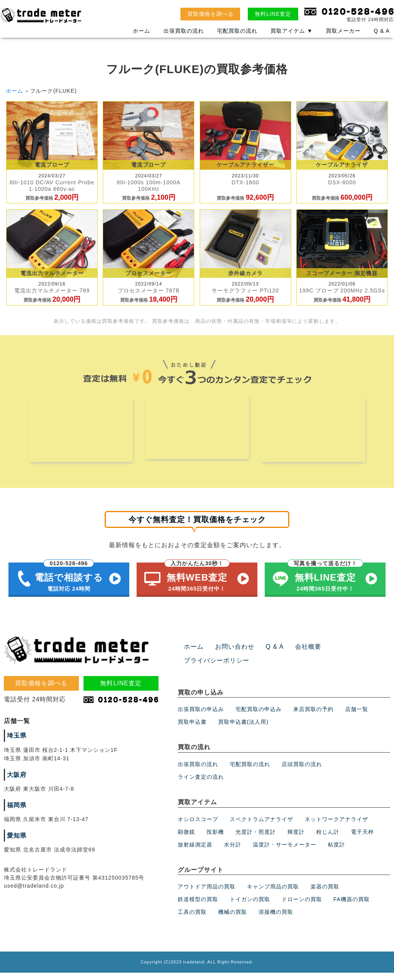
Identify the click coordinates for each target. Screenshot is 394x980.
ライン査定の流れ (201, 784)
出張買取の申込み (201, 716)
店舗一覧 (357, 716)
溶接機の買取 (276, 919)
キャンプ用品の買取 (273, 894)
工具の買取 (192, 919)
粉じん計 (328, 839)
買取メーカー (343, 36)
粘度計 (336, 851)
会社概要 (298, 654)
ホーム (141, 36)
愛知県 (16, 843)
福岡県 (16, 812)
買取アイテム (292, 36)
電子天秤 (362, 839)
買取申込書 (192, 729)
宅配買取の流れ (237, 36)
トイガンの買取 (250, 907)
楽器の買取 (325, 894)
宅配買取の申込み (259, 716)
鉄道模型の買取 (198, 907)
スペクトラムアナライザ (261, 826)
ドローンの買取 (302, 907)
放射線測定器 (195, 851)
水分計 (233, 851)
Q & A (382, 36)
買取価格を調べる (210, 14)
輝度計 (296, 839)
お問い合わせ (230, 654)
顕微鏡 (186, 839)
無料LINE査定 (273, 14)
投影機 (215, 839)
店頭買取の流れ (302, 771)
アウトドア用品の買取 (207, 894)
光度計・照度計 (256, 839)
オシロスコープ (198, 826)
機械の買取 (233, 919)
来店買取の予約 (313, 716)
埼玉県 (16, 743)
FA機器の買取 (352, 907)
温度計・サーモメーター (285, 851)
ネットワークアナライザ (336, 826)
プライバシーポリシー (213, 668)
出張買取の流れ (184, 36)
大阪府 (16, 782)
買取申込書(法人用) (243, 729)
